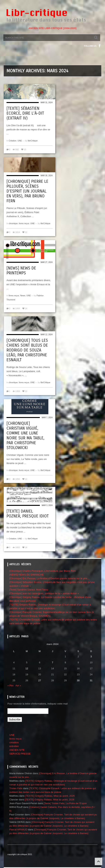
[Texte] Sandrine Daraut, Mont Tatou (29, 590)
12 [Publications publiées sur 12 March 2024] (27, 668)
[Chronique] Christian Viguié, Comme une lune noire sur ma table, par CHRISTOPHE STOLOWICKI (25, 436)
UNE (20, 141)
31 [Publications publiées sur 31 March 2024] (91, 680)
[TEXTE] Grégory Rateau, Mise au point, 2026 (50, 796)
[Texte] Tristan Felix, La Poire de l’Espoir (65, 803)
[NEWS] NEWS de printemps (21, 271)
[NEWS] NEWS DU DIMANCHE (26, 575)
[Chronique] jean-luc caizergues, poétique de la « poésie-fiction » (44, 593)
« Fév (11, 686)
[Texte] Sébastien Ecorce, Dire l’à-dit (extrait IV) (25, 113)
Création (13, 141)
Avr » (18, 686)
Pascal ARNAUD (18, 830)
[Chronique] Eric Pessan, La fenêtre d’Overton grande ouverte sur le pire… (49, 578)
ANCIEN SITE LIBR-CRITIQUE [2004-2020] (52, 28)
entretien (14, 746)
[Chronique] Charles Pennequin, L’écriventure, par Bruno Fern (43, 571)
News (23, 296)
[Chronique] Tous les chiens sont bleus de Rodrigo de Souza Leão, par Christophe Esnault (27, 350)
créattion (14, 742)
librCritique (33, 141)
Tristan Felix (16, 788)
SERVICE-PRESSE (20, 754)
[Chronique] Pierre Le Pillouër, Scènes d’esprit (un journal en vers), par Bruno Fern (27, 191)
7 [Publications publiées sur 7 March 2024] (52, 662)
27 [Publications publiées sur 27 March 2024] (40, 680)
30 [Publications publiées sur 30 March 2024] (78, 680)
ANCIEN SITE (17, 750)
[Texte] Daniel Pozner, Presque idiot (28, 514)
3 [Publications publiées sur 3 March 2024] (91, 656)
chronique (13, 223)
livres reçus (24, 223)
